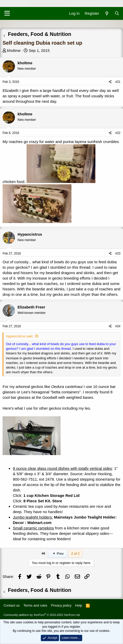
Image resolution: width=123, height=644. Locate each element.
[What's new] (107, 13)
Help (79, 605)
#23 (118, 253)
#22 (118, 133)
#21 (118, 82)
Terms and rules (35, 605)
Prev (58, 554)
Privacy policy (61, 605)
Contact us (12, 605)
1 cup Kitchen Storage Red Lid (52, 495)
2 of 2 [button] (75, 554)
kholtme (14, 50)
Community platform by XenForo (42, 615)
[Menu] (7, 13)
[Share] (110, 82)
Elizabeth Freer (31, 307)
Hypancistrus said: (20, 336)
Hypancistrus (30, 234)
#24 (118, 326)
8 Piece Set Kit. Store (43, 501)
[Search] (117, 13)
